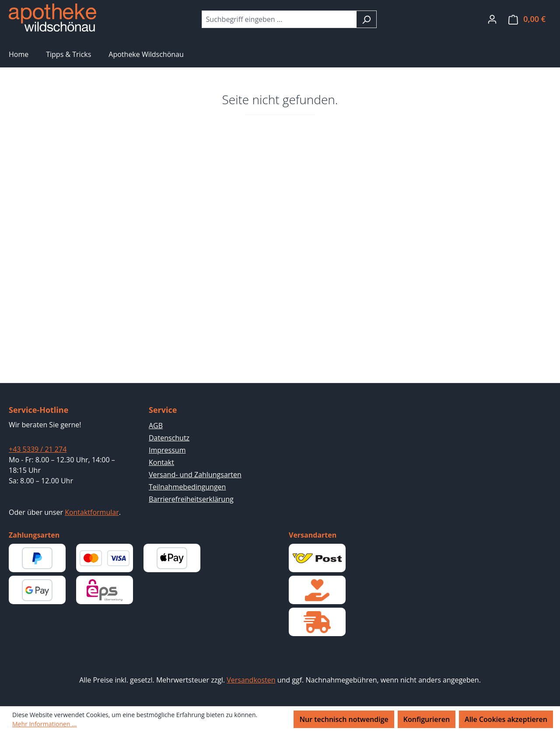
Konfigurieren (427, 719)
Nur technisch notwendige (344, 719)
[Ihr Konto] (492, 19)
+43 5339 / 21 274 (38, 449)
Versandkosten (251, 680)
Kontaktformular (92, 512)
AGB (156, 426)
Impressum (167, 450)
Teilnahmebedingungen (187, 487)
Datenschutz (169, 438)
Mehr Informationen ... (44, 724)
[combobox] (279, 19)
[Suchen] (366, 19)
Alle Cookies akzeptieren (506, 719)
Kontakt (161, 462)
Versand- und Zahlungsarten (195, 475)
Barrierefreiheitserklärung (191, 499)
